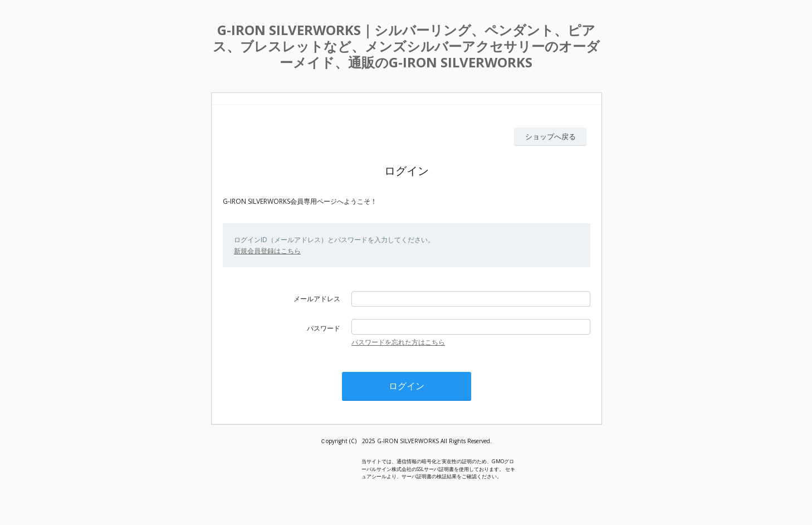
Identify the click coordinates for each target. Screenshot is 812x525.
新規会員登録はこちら (267, 251)
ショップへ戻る (551, 136)
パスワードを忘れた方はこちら (398, 342)
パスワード (324, 328)
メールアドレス (317, 299)
